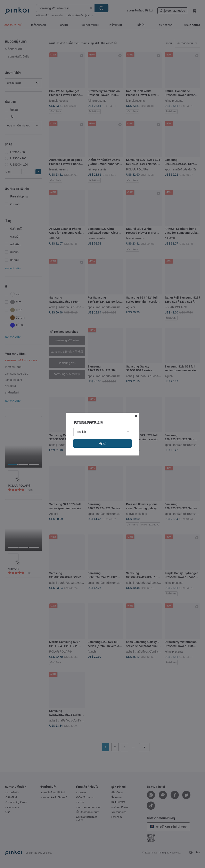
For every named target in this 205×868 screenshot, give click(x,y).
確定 (102, 443)
